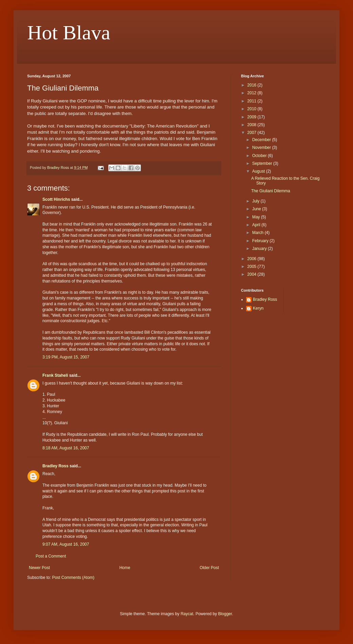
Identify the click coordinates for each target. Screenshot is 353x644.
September (263, 163)
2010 (253, 109)
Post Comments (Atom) (73, 578)
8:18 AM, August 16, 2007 (66, 448)
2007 (253, 133)
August (259, 171)
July (256, 201)
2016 (253, 85)
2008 (253, 125)
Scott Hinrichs (56, 199)
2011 (253, 101)
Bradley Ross (55, 466)
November (262, 148)
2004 (253, 274)
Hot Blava (69, 33)
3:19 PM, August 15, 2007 (66, 357)
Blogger (225, 614)
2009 (253, 117)
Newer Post (39, 568)
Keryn (258, 308)
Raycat (187, 614)
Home (125, 568)
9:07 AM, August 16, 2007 (66, 544)
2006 (253, 259)
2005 (253, 267)
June (257, 209)
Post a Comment (51, 556)
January (260, 249)
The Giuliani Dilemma (271, 191)
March (258, 233)
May (257, 217)
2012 (253, 93)
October (260, 156)
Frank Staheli (55, 375)
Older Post (209, 568)
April (257, 225)
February (261, 241)
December (262, 140)
